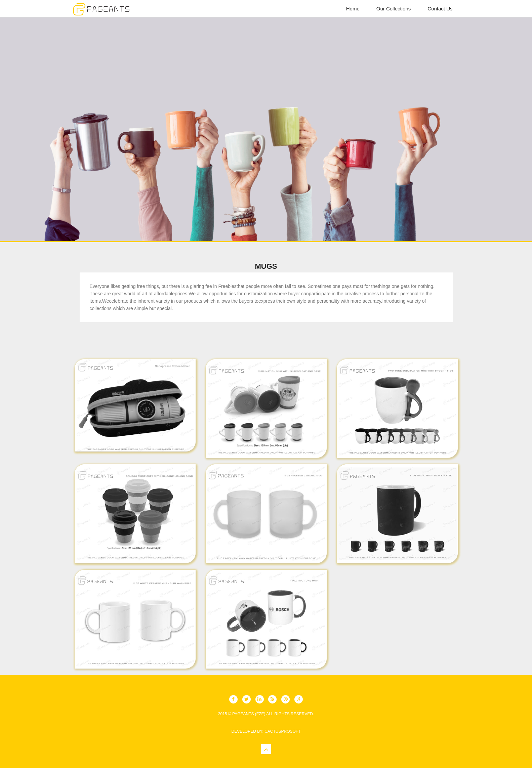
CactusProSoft (282, 731)
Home (353, 9)
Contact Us (440, 9)
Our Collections (394, 9)
